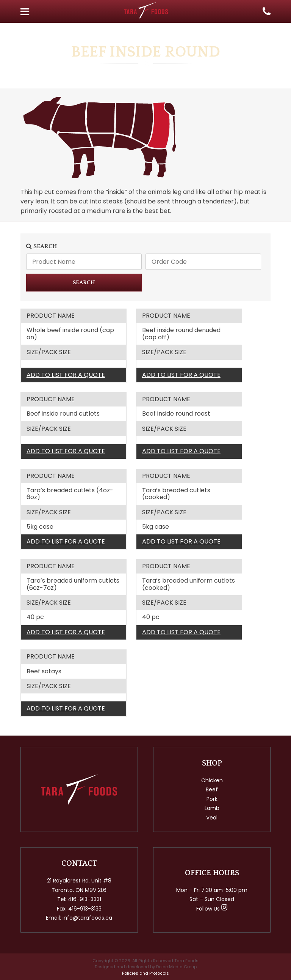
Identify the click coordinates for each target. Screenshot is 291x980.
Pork (212, 799)
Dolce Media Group (176, 967)
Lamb (212, 808)
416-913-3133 (85, 909)
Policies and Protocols (145, 973)
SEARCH (84, 283)
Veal (212, 818)
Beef (212, 789)
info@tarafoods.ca (87, 918)
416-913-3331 (84, 899)
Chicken (212, 780)
